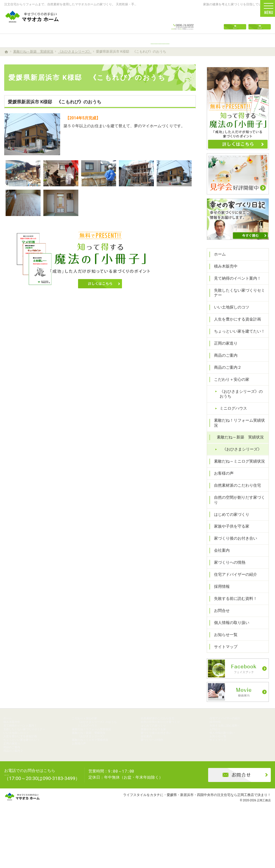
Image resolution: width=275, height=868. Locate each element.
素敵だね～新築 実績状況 (238, 442)
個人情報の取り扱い (229, 623)
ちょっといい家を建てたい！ (237, 341)
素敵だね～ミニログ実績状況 (237, 466)
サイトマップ (223, 647)
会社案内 (219, 551)
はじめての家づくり (229, 514)
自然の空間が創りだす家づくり (239, 502)
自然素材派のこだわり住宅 (235, 490)
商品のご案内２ (225, 377)
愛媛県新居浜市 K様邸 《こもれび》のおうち (55, 102)
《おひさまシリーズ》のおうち (243, 404)
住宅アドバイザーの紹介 (233, 575)
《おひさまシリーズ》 (239, 454)
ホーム (217, 264)
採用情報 (219, 587)
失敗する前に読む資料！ (233, 598)
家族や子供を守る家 (229, 526)
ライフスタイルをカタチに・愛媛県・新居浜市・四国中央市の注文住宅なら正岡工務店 (189, 841)
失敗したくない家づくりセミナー (237, 303)
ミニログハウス (231, 418)
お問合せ (219, 611)
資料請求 (260, 20)
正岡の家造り (223, 353)
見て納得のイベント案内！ (235, 288)
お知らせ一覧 (223, 635)
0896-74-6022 (182, 20)
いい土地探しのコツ (229, 317)
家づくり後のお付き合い (233, 539)
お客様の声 (221, 478)
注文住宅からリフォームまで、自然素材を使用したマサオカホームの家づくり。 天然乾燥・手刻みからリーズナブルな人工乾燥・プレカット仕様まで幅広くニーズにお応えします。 (129, 4)
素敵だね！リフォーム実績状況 (239, 430)
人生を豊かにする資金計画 (235, 329)
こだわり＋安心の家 (229, 389)
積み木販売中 (223, 276)
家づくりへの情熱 (227, 563)
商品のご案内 (223, 365)
